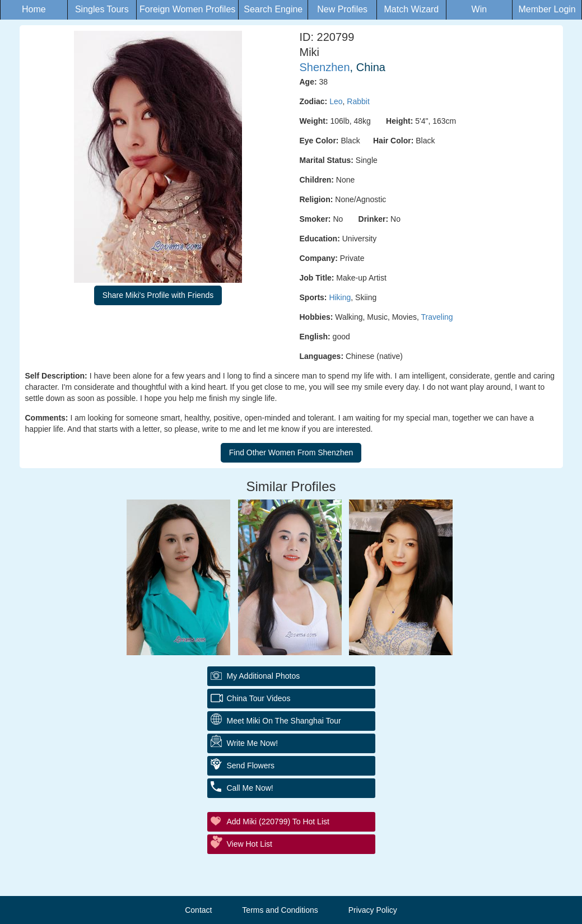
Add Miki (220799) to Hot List (278, 822)
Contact (198, 910)
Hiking (340, 297)
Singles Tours (102, 9)
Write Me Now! (253, 743)
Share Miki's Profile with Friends (158, 295)
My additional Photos (264, 676)
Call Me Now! (250, 788)
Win (479, 9)
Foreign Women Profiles (187, 9)
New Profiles (342, 9)
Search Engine (273, 9)
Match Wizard (411, 9)
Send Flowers (251, 766)
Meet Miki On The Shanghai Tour (284, 721)
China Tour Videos (259, 698)
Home (34, 9)
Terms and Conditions (280, 910)
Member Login (547, 9)
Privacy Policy (373, 910)
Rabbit (358, 101)
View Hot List (250, 844)
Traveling (437, 317)
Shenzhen (325, 67)
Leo (336, 101)
